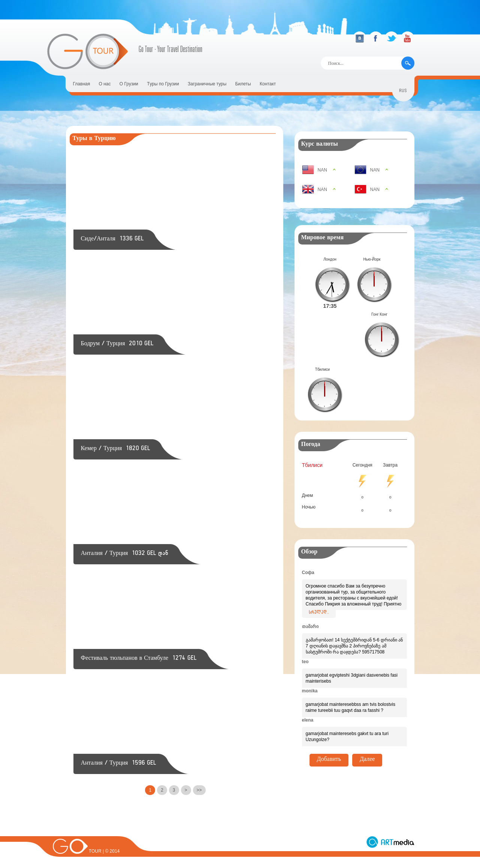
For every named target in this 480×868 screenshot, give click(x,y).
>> (199, 790)
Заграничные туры (207, 84)
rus (403, 92)
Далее (367, 705)
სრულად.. (319, 558)
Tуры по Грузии (163, 84)
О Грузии (129, 84)
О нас (105, 84)
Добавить (329, 705)
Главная (82, 84)
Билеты (243, 84)
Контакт (268, 84)
